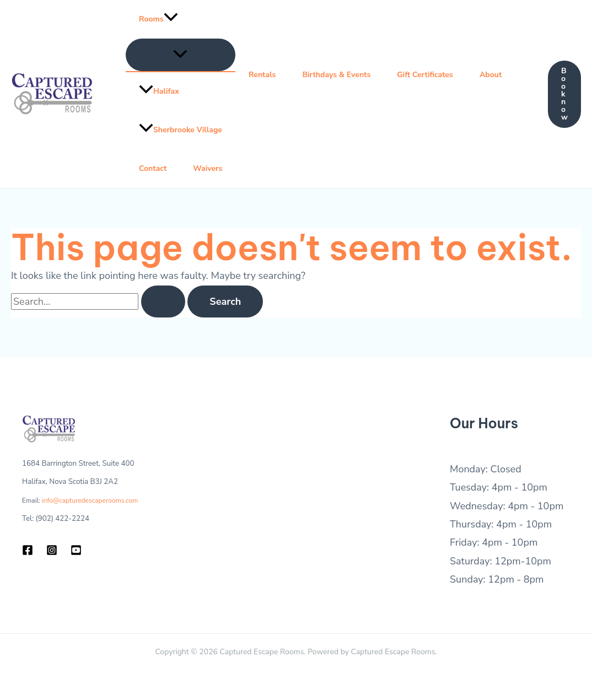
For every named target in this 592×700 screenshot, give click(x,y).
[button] (564, 94)
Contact (153, 168)
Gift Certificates (425, 75)
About (491, 75)
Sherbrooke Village (181, 130)
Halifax (159, 91)
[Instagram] (52, 550)
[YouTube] (76, 550)
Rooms (158, 19)
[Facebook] (28, 550)
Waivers (208, 168)
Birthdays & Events (336, 75)
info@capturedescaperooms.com (90, 500)
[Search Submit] (163, 301)
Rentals (262, 75)
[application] (171, 19)
